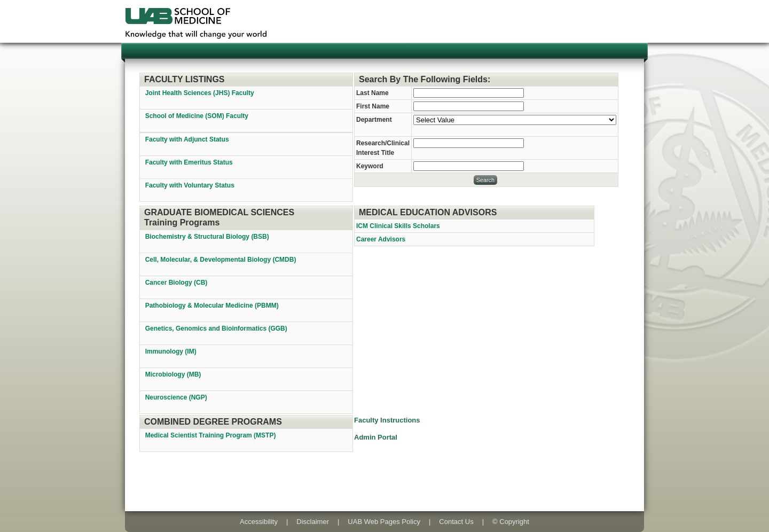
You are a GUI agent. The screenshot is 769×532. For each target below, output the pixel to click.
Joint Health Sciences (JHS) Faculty (200, 93)
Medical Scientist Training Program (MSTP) (211, 435)
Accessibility (259, 522)
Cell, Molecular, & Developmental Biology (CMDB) (222, 260)
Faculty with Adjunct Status (187, 139)
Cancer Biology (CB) (177, 283)
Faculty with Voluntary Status (190, 185)
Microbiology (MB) (174, 374)
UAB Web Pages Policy (384, 522)
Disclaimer (313, 522)
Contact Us (456, 522)
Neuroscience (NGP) (177, 397)
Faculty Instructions (387, 420)
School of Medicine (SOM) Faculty (197, 116)
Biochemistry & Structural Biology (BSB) (208, 237)
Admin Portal (376, 437)
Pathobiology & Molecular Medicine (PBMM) (213, 306)
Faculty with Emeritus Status (189, 162)
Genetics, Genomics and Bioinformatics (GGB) (217, 328)
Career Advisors (381, 239)
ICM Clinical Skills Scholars (398, 226)
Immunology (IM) (172, 351)
